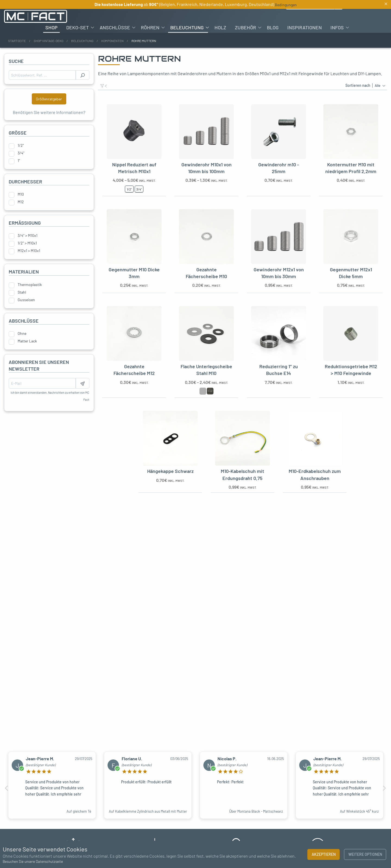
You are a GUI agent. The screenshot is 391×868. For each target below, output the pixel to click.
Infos (337, 27)
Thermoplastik (30, 285)
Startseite (17, 41)
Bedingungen (286, 5)
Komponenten (112, 41)
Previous (7, 788)
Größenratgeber (49, 99)
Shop (51, 27)
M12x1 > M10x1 (29, 251)
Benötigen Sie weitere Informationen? (49, 112)
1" (19, 161)
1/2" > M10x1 (27, 243)
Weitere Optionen (365, 854)
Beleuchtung (187, 27)
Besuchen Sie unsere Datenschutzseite (33, 861)
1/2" (21, 145)
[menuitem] (51, 27)
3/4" (21, 153)
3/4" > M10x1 (28, 236)
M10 (21, 194)
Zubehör (245, 27)
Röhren (150, 27)
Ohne (22, 333)
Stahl (22, 292)
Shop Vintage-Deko (48, 41)
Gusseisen (26, 300)
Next (384, 788)
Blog (273, 27)
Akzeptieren (324, 854)
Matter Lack (27, 341)
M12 (21, 202)
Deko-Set (78, 27)
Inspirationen (305, 27)
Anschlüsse (115, 27)
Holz (220, 27)
